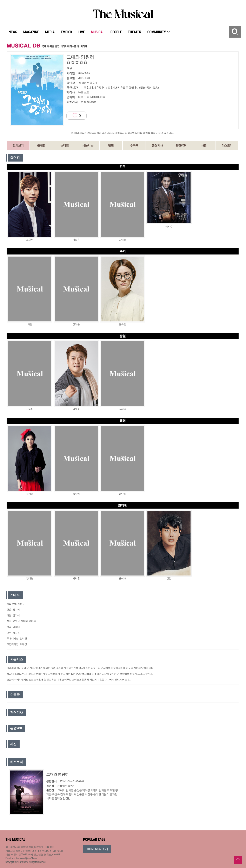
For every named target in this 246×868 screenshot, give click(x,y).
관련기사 (157, 145)
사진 (204, 145)
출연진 (41, 145)
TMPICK (66, 32)
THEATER (134, 32)
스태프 (65, 145)
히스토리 (227, 145)
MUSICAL (98, 32)
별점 (111, 145)
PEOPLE (116, 32)
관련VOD (181, 145)
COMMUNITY (159, 32)
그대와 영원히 (57, 774)
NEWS (13, 32)
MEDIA (50, 32)
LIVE (82, 32)
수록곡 (134, 145)
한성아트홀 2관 (88, 83)
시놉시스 (88, 145)
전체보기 (18, 145)
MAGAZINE (31, 32)
